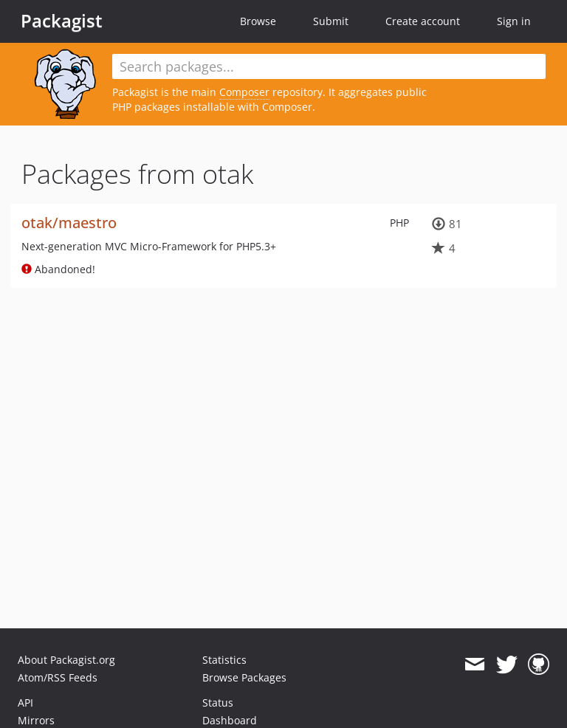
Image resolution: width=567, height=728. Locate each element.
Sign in (514, 21)
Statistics (224, 660)
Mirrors (36, 720)
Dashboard (230, 720)
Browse (258, 21)
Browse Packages (244, 677)
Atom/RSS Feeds (58, 677)
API (25, 703)
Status (218, 703)
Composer (244, 92)
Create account (423, 21)
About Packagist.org (66, 660)
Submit (331, 21)
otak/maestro (69, 223)
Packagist (62, 21)
